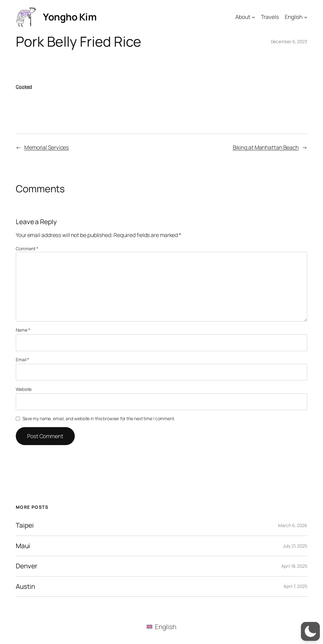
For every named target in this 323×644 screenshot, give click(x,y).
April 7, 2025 (295, 586)
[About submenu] (253, 17)
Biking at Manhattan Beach (266, 147)
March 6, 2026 (293, 525)
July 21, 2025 (295, 546)
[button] (310, 631)
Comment (27, 249)
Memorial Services (47, 147)
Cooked (24, 87)
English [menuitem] (166, 627)
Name (23, 330)
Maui (23, 546)
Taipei (25, 525)
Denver (26, 566)
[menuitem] (162, 627)
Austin (25, 586)
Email (22, 360)
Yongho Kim (70, 17)
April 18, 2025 (294, 566)
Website (24, 389)
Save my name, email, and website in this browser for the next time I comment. (99, 418)
